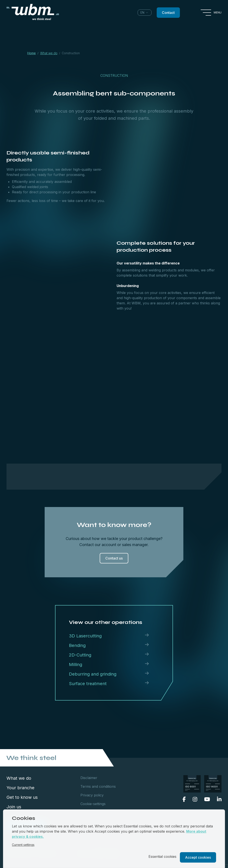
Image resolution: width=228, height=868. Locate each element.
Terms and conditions (98, 786)
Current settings (23, 845)
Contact (168, 13)
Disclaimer (89, 778)
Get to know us (22, 797)
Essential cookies (162, 857)
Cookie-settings (93, 804)
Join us (14, 807)
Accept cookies (198, 857)
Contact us (114, 558)
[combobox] (145, 13)
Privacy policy (92, 795)
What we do (19, 778)
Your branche (20, 788)
